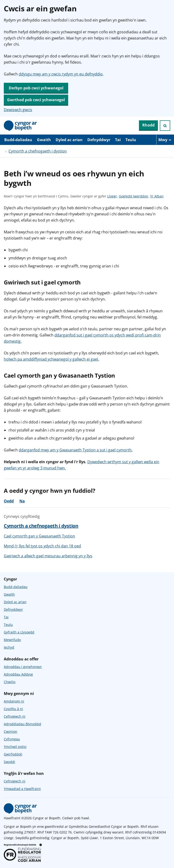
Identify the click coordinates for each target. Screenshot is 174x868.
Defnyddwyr (99, 140)
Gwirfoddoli (13, 754)
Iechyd (9, 647)
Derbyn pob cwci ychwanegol (36, 88)
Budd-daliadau (18, 140)
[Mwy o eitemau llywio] (165, 140)
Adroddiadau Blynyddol (22, 724)
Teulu (131, 140)
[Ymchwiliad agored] (165, 126)
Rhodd (148, 125)
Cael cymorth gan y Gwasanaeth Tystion (39, 536)
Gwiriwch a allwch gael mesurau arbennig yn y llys (48, 556)
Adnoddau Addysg (18, 674)
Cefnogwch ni (15, 716)
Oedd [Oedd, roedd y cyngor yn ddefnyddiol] (9, 501)
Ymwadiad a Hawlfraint (22, 789)
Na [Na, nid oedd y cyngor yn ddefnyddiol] (22, 501)
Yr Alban (157, 196)
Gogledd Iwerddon (134, 196)
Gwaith (44, 140)
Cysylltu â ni (13, 709)
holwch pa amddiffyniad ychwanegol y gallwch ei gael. (51, 359)
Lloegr (112, 196)
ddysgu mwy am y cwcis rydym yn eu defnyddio (61, 74)
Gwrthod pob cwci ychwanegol (36, 100)
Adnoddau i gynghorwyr (23, 667)
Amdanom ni (14, 701)
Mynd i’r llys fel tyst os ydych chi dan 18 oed (42, 546)
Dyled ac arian (69, 140)
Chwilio (10, 682)
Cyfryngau (12, 739)
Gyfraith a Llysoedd (19, 632)
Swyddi (9, 762)
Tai (118, 140)
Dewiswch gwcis (18, 110)
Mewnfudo (12, 640)
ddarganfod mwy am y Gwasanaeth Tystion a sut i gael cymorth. (76, 450)
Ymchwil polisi (15, 747)
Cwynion (11, 731)
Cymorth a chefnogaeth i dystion (38, 151)
